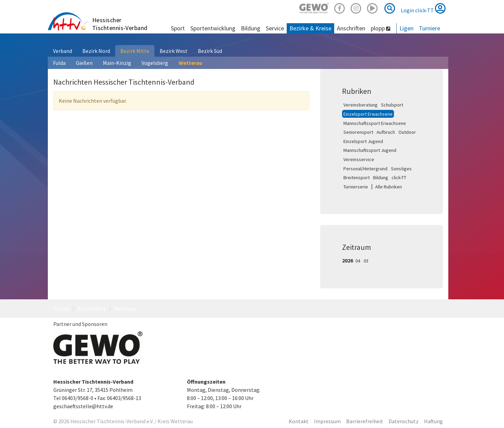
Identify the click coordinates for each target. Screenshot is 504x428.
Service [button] (275, 28)
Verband (63, 51)
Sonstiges (401, 169)
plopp (380, 28)
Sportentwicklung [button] (213, 28)
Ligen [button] (406, 28)
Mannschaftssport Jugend (370, 150)
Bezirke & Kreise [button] (310, 28)
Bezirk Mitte (135, 51)
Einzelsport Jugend (363, 141)
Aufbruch (386, 132)
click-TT (399, 177)
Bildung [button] (251, 28)
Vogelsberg (155, 63)
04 (358, 261)
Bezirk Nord (96, 51)
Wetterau (190, 63)
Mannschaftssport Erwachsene (375, 123)
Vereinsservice (359, 159)
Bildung (381, 177)
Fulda (59, 63)
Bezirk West (174, 51)
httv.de (62, 309)
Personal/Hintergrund (365, 169)
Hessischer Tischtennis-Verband (120, 24)
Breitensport (357, 177)
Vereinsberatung (360, 105)
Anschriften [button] (351, 28)
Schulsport (392, 105)
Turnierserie (356, 187)
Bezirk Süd (210, 51)
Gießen (84, 63)
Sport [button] (178, 28)
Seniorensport (358, 132)
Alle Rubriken (389, 187)
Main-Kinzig (117, 63)
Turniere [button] (430, 28)
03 (366, 261)
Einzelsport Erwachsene (368, 114)
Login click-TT (423, 8)
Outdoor (407, 132)
